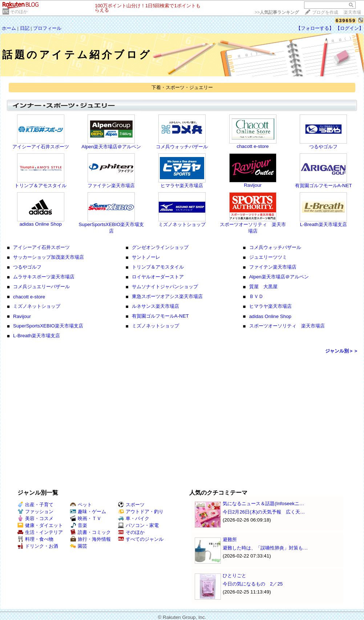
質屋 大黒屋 (263, 287)
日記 (25, 28)
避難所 (230, 540)
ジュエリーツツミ (268, 257)
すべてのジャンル (141, 539)
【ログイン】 (349, 28)
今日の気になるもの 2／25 (253, 584)
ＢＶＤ (256, 296)
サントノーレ (146, 257)
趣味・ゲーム (88, 512)
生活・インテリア (40, 532)
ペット (81, 505)
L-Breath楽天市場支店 (323, 224)
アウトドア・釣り (141, 512)
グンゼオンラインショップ (160, 247)
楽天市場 (352, 12)
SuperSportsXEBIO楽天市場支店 (48, 326)
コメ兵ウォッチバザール (182, 147)
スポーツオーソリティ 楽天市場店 (287, 326)
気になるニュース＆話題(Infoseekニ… (263, 504)
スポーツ (131, 505)
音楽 (79, 525)
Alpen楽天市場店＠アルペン (111, 147)
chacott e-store (253, 146)
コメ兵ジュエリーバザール (41, 287)
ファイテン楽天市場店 (111, 186)
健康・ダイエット (40, 525)
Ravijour (253, 185)
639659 (346, 21)
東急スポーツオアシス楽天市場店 (167, 296)
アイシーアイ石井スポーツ (41, 147)
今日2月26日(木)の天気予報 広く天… (264, 512)
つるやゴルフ (323, 147)
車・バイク (134, 518)
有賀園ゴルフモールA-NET (323, 186)
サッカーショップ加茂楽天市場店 (48, 257)
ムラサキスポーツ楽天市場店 (44, 277)
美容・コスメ (35, 518)
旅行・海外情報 (90, 539)
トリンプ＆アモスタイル (41, 186)
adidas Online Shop (41, 224)
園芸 (79, 546)
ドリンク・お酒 (38, 546)
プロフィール (47, 28)
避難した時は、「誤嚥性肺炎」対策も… (265, 548)
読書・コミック (90, 532)
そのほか (19, 12)
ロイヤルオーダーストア (158, 277)
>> (277, 12)
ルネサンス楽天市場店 (155, 306)
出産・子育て (35, 505)
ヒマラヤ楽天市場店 (182, 186)
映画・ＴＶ (86, 518)
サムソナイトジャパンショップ (165, 287)
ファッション (35, 512)
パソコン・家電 (138, 525)
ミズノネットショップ (182, 224)
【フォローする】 (315, 28)
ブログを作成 (325, 12)
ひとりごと (234, 575)
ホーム (9, 28)
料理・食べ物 (35, 539)
